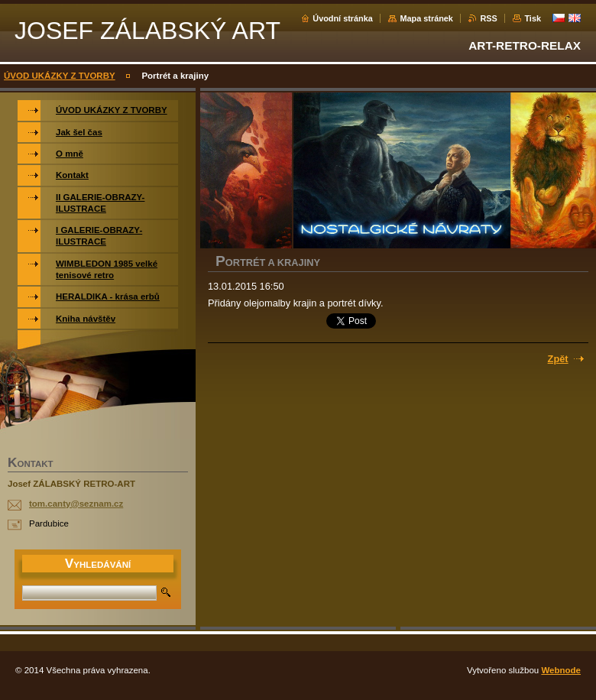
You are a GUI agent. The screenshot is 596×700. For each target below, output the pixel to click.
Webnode (561, 670)
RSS (488, 18)
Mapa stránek (426, 18)
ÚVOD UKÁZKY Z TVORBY (60, 76)
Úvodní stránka (343, 18)
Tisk (533, 18)
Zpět (558, 359)
